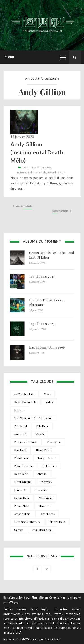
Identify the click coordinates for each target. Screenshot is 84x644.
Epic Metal (20, 450)
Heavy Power (44, 450)
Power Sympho (23, 466)
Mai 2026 (19, 410)
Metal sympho (23, 482)
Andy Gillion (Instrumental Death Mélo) (37, 152)
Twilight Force (46, 458)
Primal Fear (21, 458)
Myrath (40, 434)
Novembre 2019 (56, 172)
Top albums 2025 (42, 276)
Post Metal (20, 426)
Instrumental (24, 172)
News (48, 167)
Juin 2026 (20, 490)
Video (49, 402)
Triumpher (54, 442)
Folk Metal (42, 426)
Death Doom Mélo (25, 402)
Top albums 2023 (42, 324)
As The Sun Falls (24, 394)
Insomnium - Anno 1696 (47, 347)
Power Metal (22, 506)
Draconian (41, 490)
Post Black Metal (42, 530)
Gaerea (19, 530)
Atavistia (43, 474)
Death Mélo (39, 172)
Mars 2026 (45, 506)
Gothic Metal (22, 498)
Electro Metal (58, 522)
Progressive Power (26, 442)
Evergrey (46, 482)
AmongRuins (22, 514)
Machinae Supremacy (27, 522)
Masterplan (46, 498)
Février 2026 (47, 514)
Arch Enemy (49, 466)
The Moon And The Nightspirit (33, 418)
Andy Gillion (37, 167)
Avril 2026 (20, 434)
